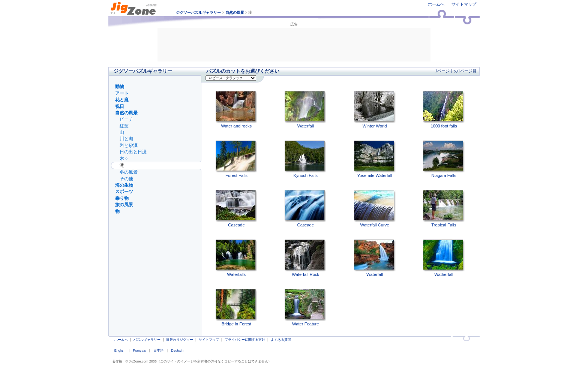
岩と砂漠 (129, 145)
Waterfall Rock (305, 258)
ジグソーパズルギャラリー (198, 13)
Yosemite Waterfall (375, 159)
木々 (124, 159)
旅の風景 (124, 205)
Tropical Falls (444, 209)
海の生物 (124, 185)
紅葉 (124, 126)
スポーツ (124, 192)
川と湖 (126, 139)
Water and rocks (236, 110)
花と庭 (122, 100)
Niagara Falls (444, 159)
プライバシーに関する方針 (245, 340)
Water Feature (305, 308)
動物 (120, 87)
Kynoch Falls (305, 159)
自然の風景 (235, 13)
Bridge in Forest (236, 308)
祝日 (120, 106)
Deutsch (177, 351)
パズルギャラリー (147, 340)
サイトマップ (464, 4)
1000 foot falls (444, 110)
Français (139, 351)
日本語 (158, 351)
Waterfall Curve (375, 209)
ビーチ (126, 119)
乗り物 (122, 198)
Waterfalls (236, 258)
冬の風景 (129, 172)
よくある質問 (281, 340)
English (120, 351)
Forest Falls (236, 159)
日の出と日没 (133, 152)
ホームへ (436, 4)
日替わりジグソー (180, 340)
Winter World (375, 110)
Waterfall (305, 110)
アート (122, 93)
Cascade (236, 209)
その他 (126, 179)
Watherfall (444, 258)
